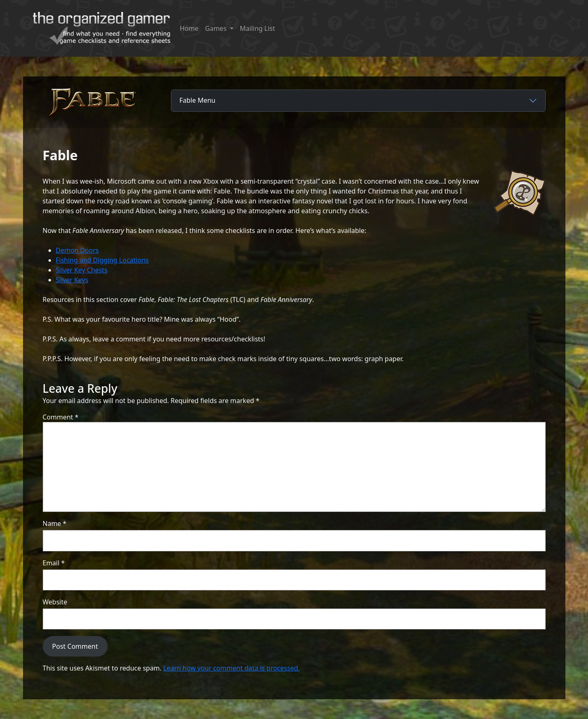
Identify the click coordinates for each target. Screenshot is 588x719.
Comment (61, 417)
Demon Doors (77, 250)
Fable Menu (198, 100)
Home (189, 28)
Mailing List (258, 28)
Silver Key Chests (82, 270)
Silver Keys (72, 280)
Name (55, 523)
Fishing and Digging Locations (102, 260)
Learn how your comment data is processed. (231, 668)
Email (54, 563)
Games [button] (217, 28)
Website (55, 602)
